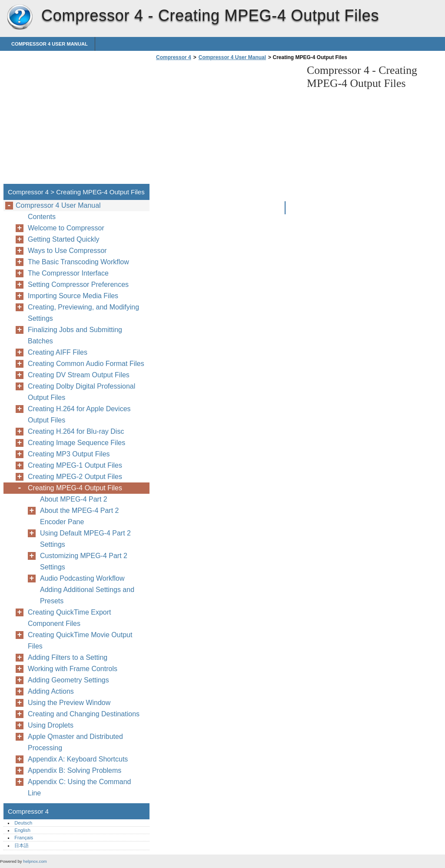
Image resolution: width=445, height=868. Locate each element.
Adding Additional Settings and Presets (87, 595)
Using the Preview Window (69, 703)
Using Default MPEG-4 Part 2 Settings (85, 539)
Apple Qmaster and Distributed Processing (75, 742)
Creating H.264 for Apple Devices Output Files (79, 414)
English (22, 830)
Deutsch (23, 823)
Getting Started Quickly (64, 239)
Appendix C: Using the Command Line (79, 787)
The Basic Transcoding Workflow (78, 262)
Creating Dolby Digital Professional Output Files (81, 392)
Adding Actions (51, 691)
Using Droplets (51, 725)
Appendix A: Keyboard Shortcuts (78, 759)
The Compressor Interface (68, 273)
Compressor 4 (20, 17)
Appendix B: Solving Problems (75, 770)
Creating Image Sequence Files (76, 443)
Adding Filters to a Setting (68, 657)
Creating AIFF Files (58, 352)
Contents (42, 217)
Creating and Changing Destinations (84, 714)
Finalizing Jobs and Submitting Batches (75, 335)
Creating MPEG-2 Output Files (75, 477)
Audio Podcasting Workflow (82, 578)
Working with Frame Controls (73, 669)
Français (24, 838)
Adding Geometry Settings (68, 680)
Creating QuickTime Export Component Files (69, 618)
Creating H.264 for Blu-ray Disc (76, 431)
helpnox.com (35, 861)
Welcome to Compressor (66, 228)
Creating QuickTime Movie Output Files (80, 640)
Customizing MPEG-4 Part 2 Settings (84, 561)
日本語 (22, 845)
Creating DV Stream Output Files (79, 375)
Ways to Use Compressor (67, 251)
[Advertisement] (227, 125)
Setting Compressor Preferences (78, 284)
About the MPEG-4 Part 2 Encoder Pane (79, 516)
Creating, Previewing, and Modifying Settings (83, 313)
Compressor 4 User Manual (50, 44)
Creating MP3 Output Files (69, 454)
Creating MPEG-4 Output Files (75, 488)
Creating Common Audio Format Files (86, 364)
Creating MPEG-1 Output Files (75, 465)
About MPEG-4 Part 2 (74, 499)
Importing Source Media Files (73, 296)
